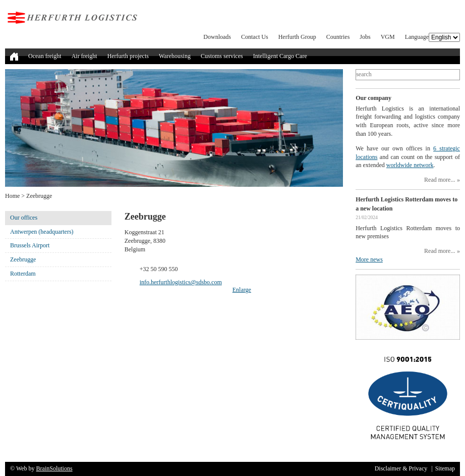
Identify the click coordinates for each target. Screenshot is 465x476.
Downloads (217, 37)
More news (369, 259)
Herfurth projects (128, 56)
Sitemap (445, 468)
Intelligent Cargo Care (280, 56)
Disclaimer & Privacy (401, 468)
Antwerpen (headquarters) (42, 232)
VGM (388, 37)
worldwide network (410, 165)
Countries (338, 37)
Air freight (84, 56)
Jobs (365, 37)
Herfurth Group (297, 37)
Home (12, 196)
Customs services (222, 56)
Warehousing (175, 56)
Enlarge (242, 290)
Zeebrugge (23, 259)
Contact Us (255, 37)
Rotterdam (23, 274)
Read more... (440, 180)
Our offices (24, 218)
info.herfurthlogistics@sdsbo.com (181, 282)
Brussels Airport (30, 245)
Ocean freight (45, 56)
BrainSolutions (54, 468)
